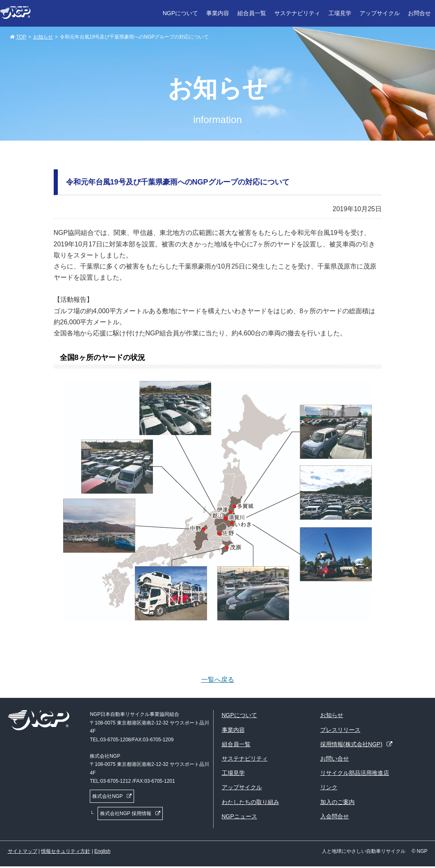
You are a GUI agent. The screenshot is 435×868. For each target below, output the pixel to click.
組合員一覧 (252, 13)
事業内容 (218, 13)
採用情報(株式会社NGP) (351, 744)
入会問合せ (335, 816)
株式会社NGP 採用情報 (126, 813)
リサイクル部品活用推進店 (355, 773)
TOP (21, 37)
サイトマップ (23, 851)
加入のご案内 (337, 802)
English (102, 851)
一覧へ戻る (218, 680)
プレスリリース (340, 730)
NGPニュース (239, 816)
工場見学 (340, 13)
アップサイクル (380, 13)
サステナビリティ (297, 13)
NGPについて (180, 13)
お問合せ (419, 13)
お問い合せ (335, 759)
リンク (329, 787)
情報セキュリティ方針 (66, 851)
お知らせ (43, 37)
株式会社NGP (107, 796)
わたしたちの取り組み (251, 802)
